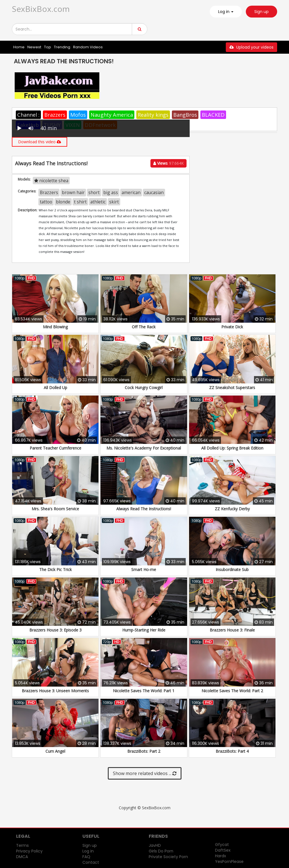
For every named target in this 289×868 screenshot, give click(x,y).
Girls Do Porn (161, 851)
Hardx (221, 856)
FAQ (86, 857)
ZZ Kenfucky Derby (232, 509)
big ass (111, 192)
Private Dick (232, 327)
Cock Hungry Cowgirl (144, 388)
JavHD (155, 845)
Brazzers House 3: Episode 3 (55, 630)
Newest (34, 47)
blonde (63, 202)
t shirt (80, 202)
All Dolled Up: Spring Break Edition (232, 448)
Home (19, 47)
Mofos (78, 115)
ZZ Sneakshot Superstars (232, 388)
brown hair (73, 192)
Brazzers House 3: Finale (232, 630)
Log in (88, 851)
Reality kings (153, 115)
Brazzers (55, 115)
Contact (91, 862)
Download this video (40, 142)
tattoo (46, 202)
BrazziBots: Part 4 (232, 751)
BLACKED (213, 115)
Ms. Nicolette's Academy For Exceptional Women (144, 451)
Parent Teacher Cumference (55, 448)
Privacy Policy (29, 851)
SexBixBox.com (41, 9)
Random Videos (88, 47)
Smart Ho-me (144, 569)
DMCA (22, 857)
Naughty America (112, 115)
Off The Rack (144, 327)
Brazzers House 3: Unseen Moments (55, 691)
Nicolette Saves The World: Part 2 (232, 691)
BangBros (185, 115)
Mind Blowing (55, 327)
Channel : (28, 115)
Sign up (261, 12)
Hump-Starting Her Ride (144, 630)
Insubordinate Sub (232, 569)
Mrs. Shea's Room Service (55, 509)
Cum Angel (55, 751)
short (94, 192)
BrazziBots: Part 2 (144, 751)
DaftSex (223, 850)
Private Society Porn (168, 857)
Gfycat (222, 845)
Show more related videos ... (145, 773)
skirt (114, 202)
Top (48, 47)
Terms (22, 845)
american (131, 192)
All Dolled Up (55, 388)
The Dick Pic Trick (55, 569)
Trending (62, 47)
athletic (98, 202)
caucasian (154, 192)
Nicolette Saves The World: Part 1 (144, 691)
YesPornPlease (229, 862)
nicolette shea (51, 181)
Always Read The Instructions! (144, 509)
